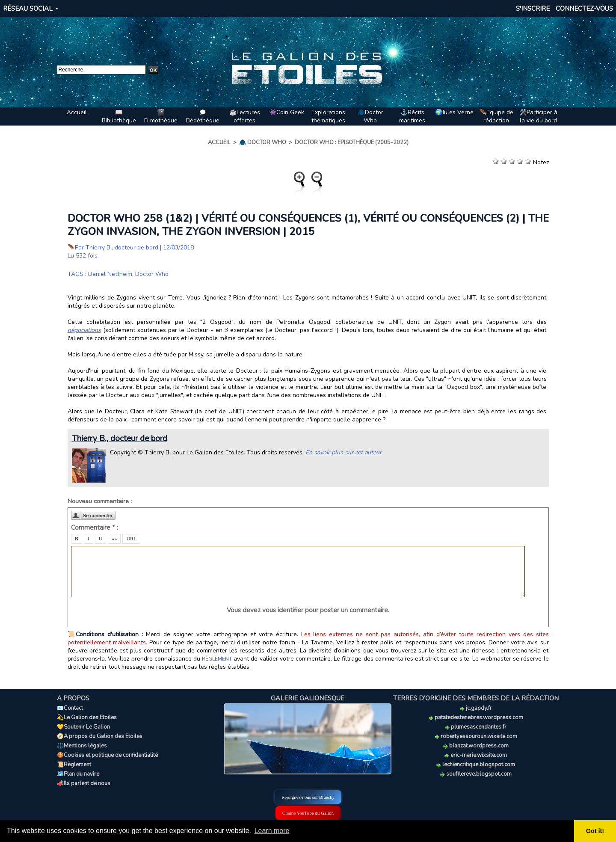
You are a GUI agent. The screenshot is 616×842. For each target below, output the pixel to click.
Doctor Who (152, 274)
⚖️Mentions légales (82, 746)
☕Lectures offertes (245, 116)
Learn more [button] (272, 831)
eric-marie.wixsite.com (476, 755)
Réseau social (28, 9)
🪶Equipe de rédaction (496, 116)
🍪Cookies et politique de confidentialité (107, 755)
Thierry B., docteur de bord (122, 248)
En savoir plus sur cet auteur (344, 452)
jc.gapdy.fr (476, 708)
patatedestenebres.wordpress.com (476, 717)
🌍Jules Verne (454, 112)
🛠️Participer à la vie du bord (538, 116)
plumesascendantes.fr (476, 727)
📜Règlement (74, 765)
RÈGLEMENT (217, 659)
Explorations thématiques (328, 116)
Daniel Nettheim (110, 274)
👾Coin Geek (287, 112)
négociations (84, 330)
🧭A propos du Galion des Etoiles (100, 736)
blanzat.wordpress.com (476, 746)
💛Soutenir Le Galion (83, 727)
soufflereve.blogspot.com (476, 774)
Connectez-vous (584, 9)
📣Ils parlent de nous (84, 783)
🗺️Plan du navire (78, 774)
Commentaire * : (95, 528)
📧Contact (70, 708)
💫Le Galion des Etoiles (87, 717)
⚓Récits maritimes (412, 116)
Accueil (77, 112)
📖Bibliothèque (119, 116)
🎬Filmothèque (161, 116)
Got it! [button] (595, 831)
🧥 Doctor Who (263, 142)
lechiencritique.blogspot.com (476, 765)
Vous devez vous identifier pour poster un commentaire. (308, 610)
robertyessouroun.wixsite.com (476, 736)
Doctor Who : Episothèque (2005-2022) (352, 142)
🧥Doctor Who (370, 116)
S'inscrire (533, 9)
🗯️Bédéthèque (203, 116)
